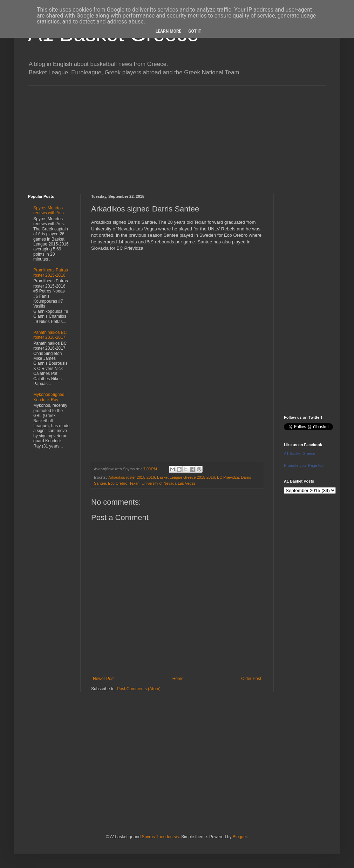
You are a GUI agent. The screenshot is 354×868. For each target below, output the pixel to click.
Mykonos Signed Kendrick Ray (49, 397)
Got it (195, 31)
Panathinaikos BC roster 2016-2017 (50, 335)
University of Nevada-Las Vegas (169, 483)
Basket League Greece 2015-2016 (186, 477)
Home (178, 679)
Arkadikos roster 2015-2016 (132, 477)
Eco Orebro (118, 483)
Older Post (251, 679)
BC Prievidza (228, 477)
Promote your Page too (304, 465)
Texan (134, 483)
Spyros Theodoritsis (160, 837)
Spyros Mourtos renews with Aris (49, 210)
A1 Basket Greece (299, 453)
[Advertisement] (177, 135)
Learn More (169, 31)
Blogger (240, 837)
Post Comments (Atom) (139, 689)
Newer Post (104, 679)
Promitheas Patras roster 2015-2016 (51, 272)
